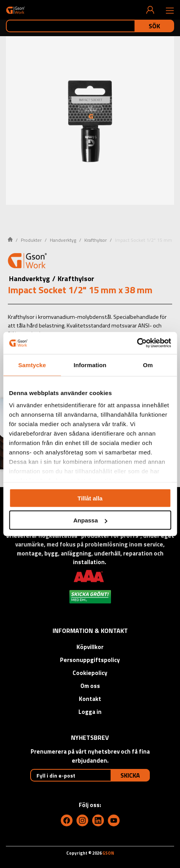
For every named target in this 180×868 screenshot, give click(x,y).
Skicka (130, 775)
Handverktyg (63, 240)
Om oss (90, 686)
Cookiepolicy (90, 673)
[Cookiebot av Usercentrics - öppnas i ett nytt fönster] (137, 343)
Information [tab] (90, 365)
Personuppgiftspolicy (90, 660)
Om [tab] (148, 365)
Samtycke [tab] (32, 365)
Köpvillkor (90, 647)
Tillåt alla (90, 498)
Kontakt (90, 699)
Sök (154, 26)
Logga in (90, 712)
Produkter (31, 240)
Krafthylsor (95, 240)
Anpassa (90, 520)
